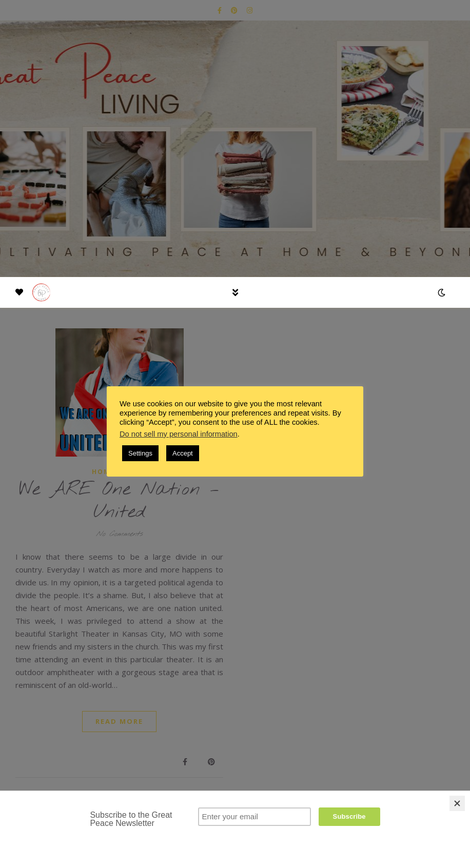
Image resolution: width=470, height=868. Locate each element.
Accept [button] (183, 453)
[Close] (457, 803)
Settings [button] (140, 453)
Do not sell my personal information (179, 434)
